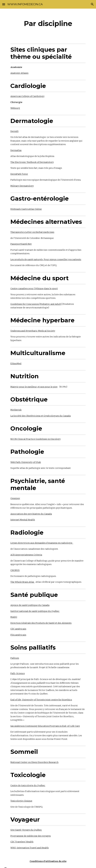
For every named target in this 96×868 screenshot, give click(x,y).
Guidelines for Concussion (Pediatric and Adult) (36, 304)
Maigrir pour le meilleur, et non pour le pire (34, 387)
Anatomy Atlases (19, 73)
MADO (14, 617)
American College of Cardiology (27, 96)
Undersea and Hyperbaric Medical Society (33, 331)
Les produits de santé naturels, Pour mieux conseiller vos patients (46, 259)
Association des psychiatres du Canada (31, 514)
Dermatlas (16, 150)
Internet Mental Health (23, 520)
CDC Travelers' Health (22, 842)
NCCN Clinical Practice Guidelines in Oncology (36, 439)
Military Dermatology (22, 186)
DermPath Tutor (19, 174)
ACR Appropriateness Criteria (26, 555)
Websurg (15, 108)
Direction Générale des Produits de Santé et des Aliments (41, 623)
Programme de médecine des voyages (31, 836)
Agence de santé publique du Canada (30, 605)
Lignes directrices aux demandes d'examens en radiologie (42, 543)
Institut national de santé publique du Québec (35, 611)
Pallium (15, 658)
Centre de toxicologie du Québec (28, 785)
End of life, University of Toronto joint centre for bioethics (41, 700)
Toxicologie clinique (21, 801)
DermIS (14, 131)
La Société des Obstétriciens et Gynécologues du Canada (41, 416)
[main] (48, 24)
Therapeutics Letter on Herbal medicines (32, 232)
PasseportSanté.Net (21, 244)
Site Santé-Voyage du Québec (26, 830)
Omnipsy (15, 498)
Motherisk (16, 410)
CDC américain (18, 629)
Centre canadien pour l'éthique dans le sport (34, 289)
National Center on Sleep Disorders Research (34, 762)
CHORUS (15, 570)
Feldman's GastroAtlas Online (26, 209)
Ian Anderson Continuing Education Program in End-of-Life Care (45, 726)
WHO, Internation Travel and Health (30, 848)
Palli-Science (18, 673)
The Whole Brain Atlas (22, 582)
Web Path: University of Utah (26, 462)
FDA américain (18, 635)
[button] (4, 4)
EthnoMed (16, 364)
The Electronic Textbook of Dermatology (32, 162)
